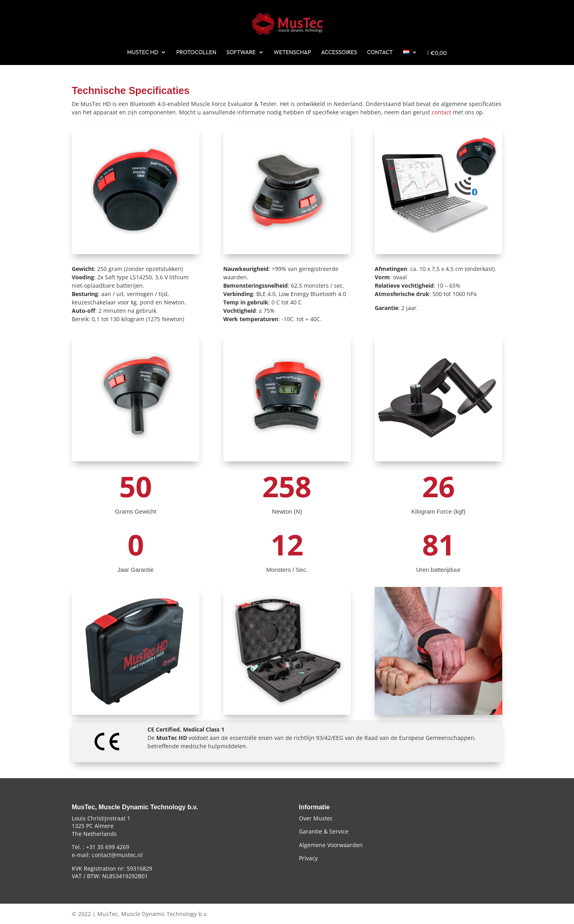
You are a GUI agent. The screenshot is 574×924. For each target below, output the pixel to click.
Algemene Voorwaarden (331, 845)
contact (441, 112)
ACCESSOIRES (339, 53)
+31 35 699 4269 (108, 847)
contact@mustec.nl (117, 855)
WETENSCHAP (293, 53)
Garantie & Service (324, 831)
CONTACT (380, 53)
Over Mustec (316, 818)
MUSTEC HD (143, 53)
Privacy (308, 858)
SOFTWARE (241, 53)
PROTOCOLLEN (196, 53)
